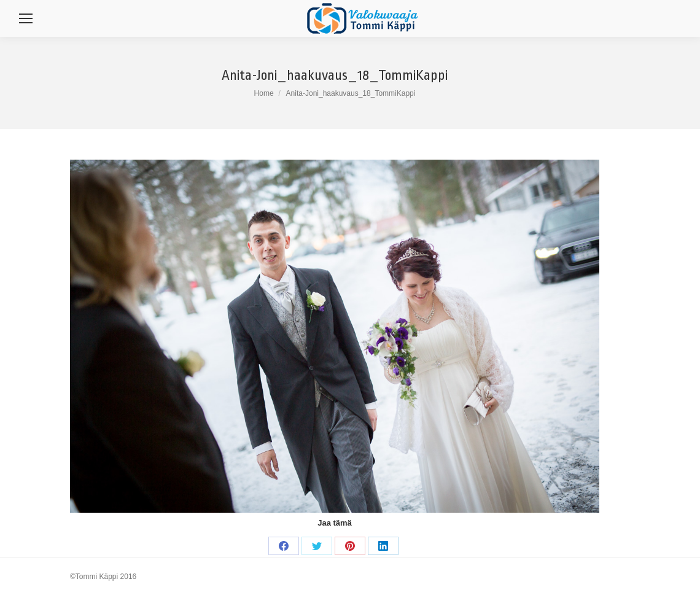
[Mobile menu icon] (26, 18)
